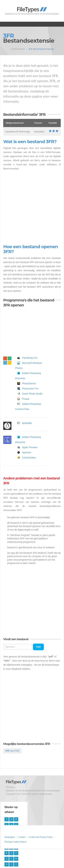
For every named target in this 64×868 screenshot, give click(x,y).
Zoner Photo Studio (32, 394)
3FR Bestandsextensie (41, 49)
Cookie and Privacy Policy (41, 837)
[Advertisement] (32, 207)
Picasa (26, 399)
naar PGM (12, 751)
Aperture (27, 452)
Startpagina (18, 49)
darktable (27, 423)
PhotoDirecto (29, 383)
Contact (22, 837)
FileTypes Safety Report (15, 842)
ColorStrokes (29, 458)
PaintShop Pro (30, 358)
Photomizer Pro (30, 389)
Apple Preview (30, 447)
